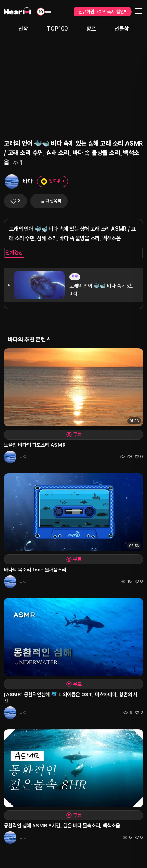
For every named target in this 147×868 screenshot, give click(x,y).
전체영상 (14, 252)
